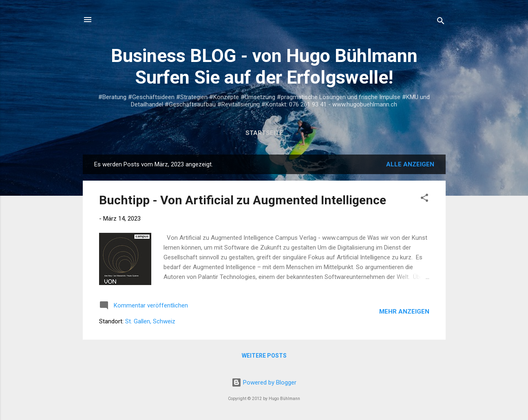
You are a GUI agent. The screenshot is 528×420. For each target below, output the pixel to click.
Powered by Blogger (264, 382)
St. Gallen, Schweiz (150, 321)
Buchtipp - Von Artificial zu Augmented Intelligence (243, 200)
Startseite (264, 133)
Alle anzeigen (410, 164)
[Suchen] (441, 22)
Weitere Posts (264, 356)
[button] (424, 199)
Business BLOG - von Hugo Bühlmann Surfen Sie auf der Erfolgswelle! (264, 66)
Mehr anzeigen (404, 312)
